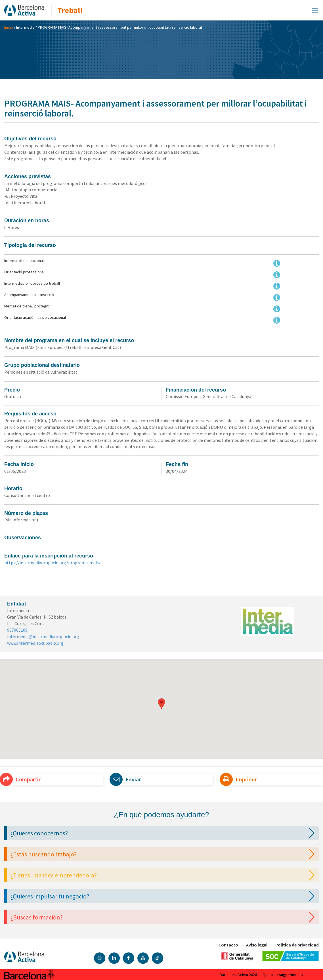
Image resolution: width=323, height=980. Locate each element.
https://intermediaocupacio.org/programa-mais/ (52, 563)
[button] (161, 704)
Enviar (127, 780)
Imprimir (241, 780)
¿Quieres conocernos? (164, 833)
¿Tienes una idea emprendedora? (164, 875)
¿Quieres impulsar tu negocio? (164, 896)
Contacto (228, 945)
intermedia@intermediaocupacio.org (43, 636)
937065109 (17, 630)
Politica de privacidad (297, 945)
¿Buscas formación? (164, 917)
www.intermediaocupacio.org (35, 643)
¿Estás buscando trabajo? (164, 854)
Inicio (9, 27)
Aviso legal (257, 945)
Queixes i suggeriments (283, 975)
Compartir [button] (22, 780)
